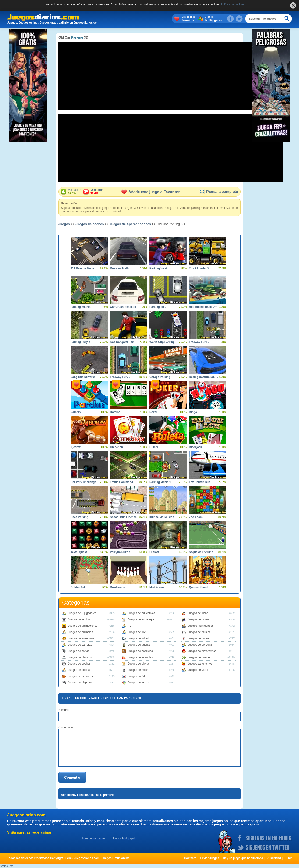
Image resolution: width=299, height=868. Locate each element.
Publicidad (274, 858)
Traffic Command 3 (123, 482)
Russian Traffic (120, 268)
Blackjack (195, 447)
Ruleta (154, 447)
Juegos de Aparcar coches (130, 224)
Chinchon (116, 447)
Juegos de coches (90, 224)
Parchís (76, 412)
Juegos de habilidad (141, 651)
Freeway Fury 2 (199, 342)
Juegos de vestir (198, 670)
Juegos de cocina (79, 670)
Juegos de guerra (139, 645)
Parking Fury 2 (80, 342)
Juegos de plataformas (202, 651)
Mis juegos (188, 19)
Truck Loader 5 (199, 268)
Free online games (94, 838)
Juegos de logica (139, 683)
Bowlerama (117, 587)
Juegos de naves (198, 638)
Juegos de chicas (139, 664)
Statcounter (7, 866)
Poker (153, 412)
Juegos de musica (199, 632)
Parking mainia (80, 307)
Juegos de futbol (138, 638)
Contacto (190, 858)
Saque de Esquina (201, 552)
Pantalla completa (219, 192)
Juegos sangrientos (200, 664)
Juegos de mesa (138, 670)
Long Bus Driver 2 (83, 377)
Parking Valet (158, 268)
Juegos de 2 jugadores (82, 613)
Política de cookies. (233, 4)
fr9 (130, 626)
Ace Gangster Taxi (122, 342)
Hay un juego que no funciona (243, 858)
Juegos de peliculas (200, 645)
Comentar (72, 777)
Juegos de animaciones (83, 626)
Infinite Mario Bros (162, 517)
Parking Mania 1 (160, 482)
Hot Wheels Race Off (203, 307)
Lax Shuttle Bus (200, 482)
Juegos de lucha (198, 613)
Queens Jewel (198, 587)
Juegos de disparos (80, 683)
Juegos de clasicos (80, 657)
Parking (77, 37)
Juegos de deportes (80, 676)
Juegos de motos (198, 619)
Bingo (193, 412)
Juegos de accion (79, 619)
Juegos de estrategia (141, 619)
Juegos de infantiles (140, 657)
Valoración (75, 192)
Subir (288, 858)
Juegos (214, 19)
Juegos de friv (137, 632)
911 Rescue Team (82, 268)
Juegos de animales (80, 632)
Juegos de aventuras (81, 638)
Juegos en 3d (136, 676)
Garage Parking (160, 377)
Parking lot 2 (158, 307)
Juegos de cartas (79, 651)
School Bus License (123, 517)
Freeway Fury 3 (120, 377)
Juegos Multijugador (125, 838)
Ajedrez (76, 447)
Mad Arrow (157, 587)
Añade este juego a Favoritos (151, 192)
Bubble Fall (78, 587)
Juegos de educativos (142, 613)
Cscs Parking (79, 517)
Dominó (115, 412)
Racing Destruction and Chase (204, 377)
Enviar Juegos (210, 858)
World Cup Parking (162, 342)
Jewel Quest (79, 552)
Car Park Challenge (83, 482)
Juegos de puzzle (199, 657)
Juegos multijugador (200, 626)
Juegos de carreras (80, 645)
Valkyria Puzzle (120, 552)
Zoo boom (196, 517)
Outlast (154, 552)
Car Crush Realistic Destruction (125, 307)
